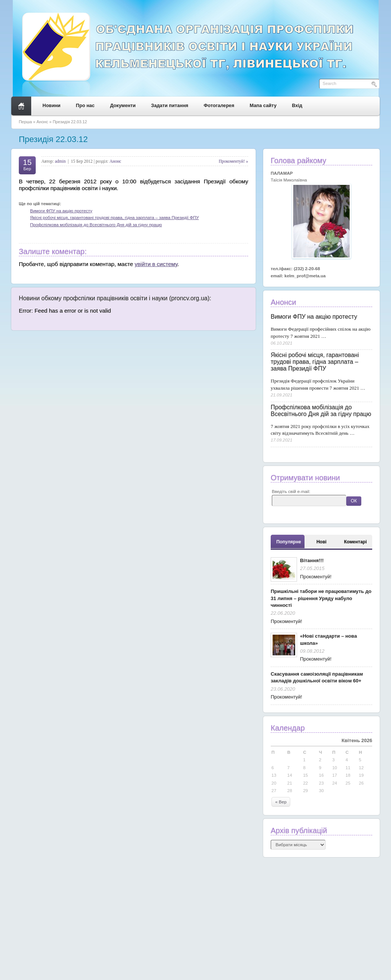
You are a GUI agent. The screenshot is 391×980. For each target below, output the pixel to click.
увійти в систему (156, 264)
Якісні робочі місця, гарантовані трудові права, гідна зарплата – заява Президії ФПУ (114, 218)
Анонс (42, 122)
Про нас (85, 106)
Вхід (297, 106)
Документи (123, 106)
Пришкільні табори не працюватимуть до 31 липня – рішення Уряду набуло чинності (321, 598)
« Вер (281, 802)
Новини (52, 106)
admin (60, 161)
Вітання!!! (312, 560)
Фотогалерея (219, 106)
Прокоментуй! (316, 577)
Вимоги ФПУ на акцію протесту (61, 211)
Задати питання (170, 106)
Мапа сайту (263, 106)
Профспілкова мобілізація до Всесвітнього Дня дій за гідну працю (96, 225)
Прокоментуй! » (233, 161)
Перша (25, 122)
